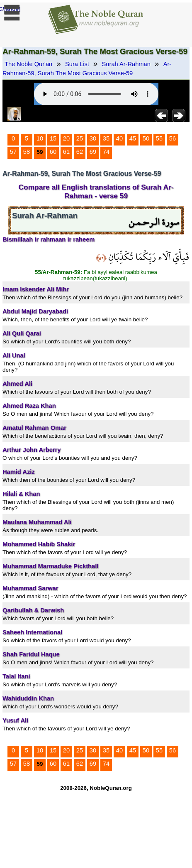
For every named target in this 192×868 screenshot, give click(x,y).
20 (66, 138)
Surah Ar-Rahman (126, 64)
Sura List (77, 64)
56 (173, 138)
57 (13, 152)
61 (66, 152)
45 (133, 138)
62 (80, 152)
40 (119, 138)
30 (93, 138)
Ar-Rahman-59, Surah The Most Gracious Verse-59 (87, 69)
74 (106, 152)
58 (27, 152)
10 (40, 138)
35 (106, 138)
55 (159, 138)
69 (93, 152)
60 (53, 152)
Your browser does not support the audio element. (96, 94)
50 (146, 138)
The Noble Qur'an (28, 64)
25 (80, 138)
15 (53, 138)
